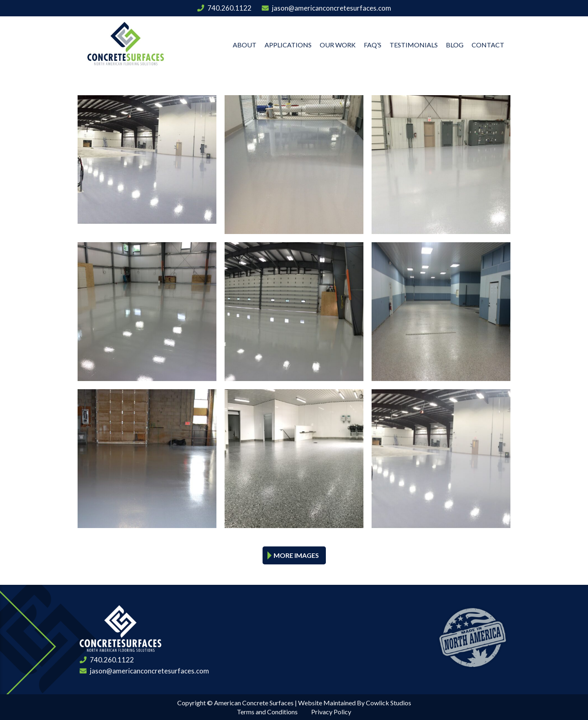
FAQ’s (373, 45)
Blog (455, 45)
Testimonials (414, 45)
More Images (296, 555)
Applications (288, 45)
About (245, 45)
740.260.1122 (224, 8)
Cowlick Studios (389, 703)
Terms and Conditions (267, 712)
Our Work (338, 45)
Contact (488, 45)
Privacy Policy (331, 712)
